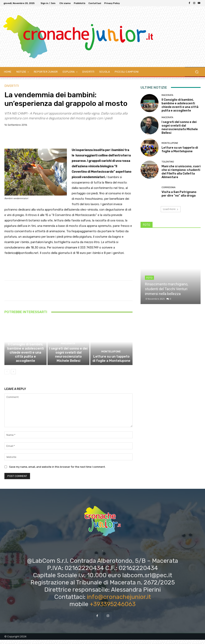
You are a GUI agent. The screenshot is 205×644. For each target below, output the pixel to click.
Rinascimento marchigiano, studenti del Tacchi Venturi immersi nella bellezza (166, 289)
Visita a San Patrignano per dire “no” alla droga (179, 194)
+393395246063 (113, 608)
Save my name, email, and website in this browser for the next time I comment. (57, 471)
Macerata (25, 350)
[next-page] (13, 376)
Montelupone (111, 357)
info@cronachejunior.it (119, 601)
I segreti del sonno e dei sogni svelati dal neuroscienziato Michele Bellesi (68, 360)
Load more (171, 209)
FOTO (149, 278)
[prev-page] (7, 376)
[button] (197, 72)
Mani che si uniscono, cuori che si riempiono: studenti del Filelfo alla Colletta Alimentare (181, 172)
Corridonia (168, 187)
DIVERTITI (12, 86)
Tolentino (168, 162)
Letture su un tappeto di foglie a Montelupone (112, 363)
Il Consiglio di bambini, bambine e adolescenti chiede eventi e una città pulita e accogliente (25, 360)
